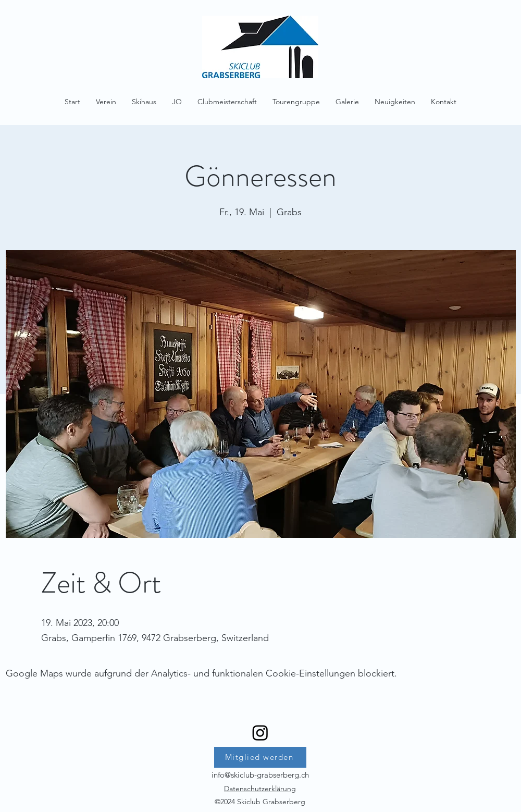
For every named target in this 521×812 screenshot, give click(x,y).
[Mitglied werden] (260, 757)
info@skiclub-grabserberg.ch (260, 775)
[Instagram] (260, 733)
